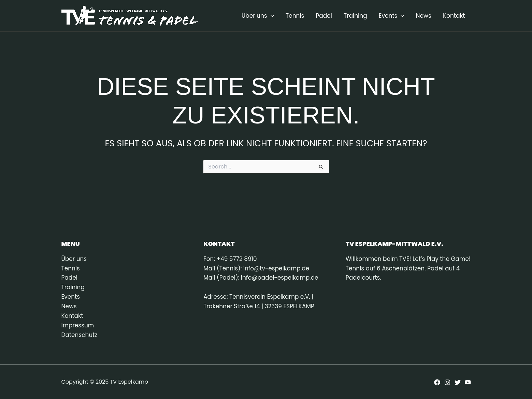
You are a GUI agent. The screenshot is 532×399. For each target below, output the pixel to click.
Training (355, 16)
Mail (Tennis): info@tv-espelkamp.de (257, 268)
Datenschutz (80, 335)
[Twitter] (458, 383)
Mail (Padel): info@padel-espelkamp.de (261, 278)
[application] (271, 16)
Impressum (78, 326)
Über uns (258, 16)
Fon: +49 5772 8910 (230, 259)
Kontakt (454, 16)
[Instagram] (447, 383)
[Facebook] (437, 383)
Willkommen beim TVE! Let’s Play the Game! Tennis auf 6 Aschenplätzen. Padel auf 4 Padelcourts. (405, 268)
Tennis (295, 16)
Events (392, 16)
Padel (324, 16)
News (424, 16)
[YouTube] (468, 383)
